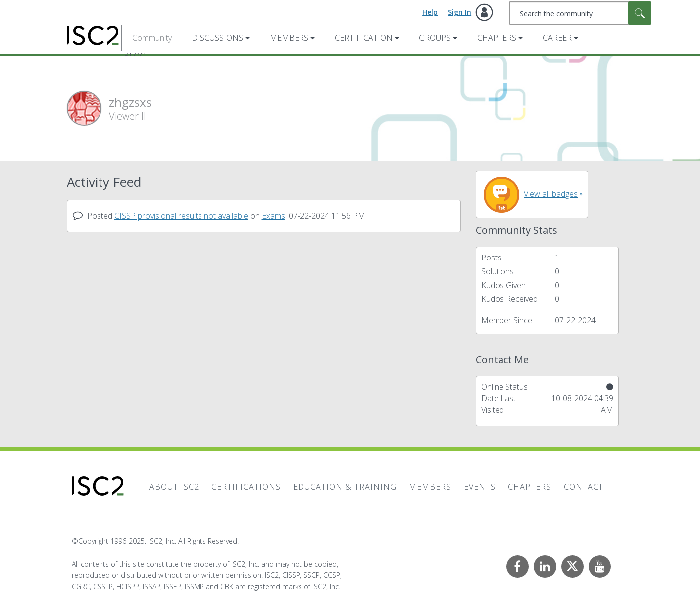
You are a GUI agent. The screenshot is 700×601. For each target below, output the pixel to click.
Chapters (497, 38)
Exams (273, 216)
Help (430, 12)
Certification (364, 38)
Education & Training (345, 487)
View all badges (551, 194)
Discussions (217, 38)
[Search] (580, 13)
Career (557, 38)
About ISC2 (174, 487)
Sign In (459, 12)
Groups (435, 38)
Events (480, 487)
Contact (584, 487)
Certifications (246, 487)
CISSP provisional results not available (181, 216)
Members (289, 38)
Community (152, 38)
